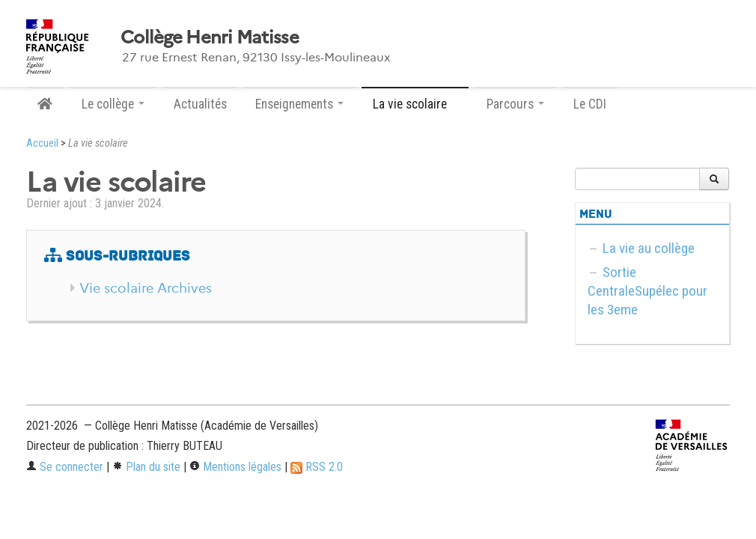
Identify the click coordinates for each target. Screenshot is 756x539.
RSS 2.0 (317, 467)
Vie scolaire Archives (146, 288)
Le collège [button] (113, 104)
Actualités (200, 104)
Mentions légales (235, 467)
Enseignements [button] (299, 104)
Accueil (42, 143)
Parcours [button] (515, 104)
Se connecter (65, 467)
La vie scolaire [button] (415, 104)
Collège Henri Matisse (210, 37)
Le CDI (590, 104)
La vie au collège (649, 248)
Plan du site (146, 467)
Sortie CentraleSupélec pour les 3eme (647, 291)
